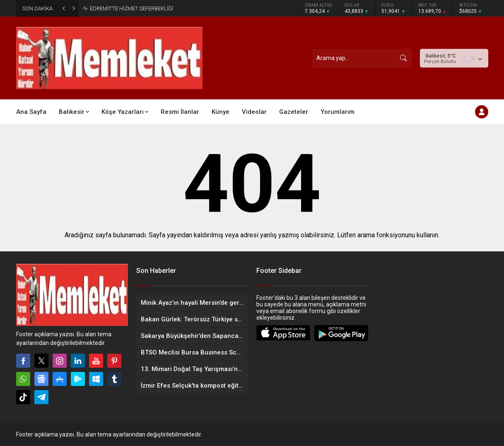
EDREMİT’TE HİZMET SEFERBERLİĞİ (131, 8)
